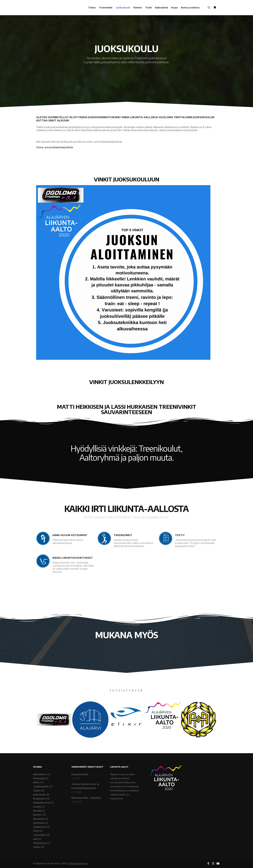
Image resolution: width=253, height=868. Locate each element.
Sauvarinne (39, 819)
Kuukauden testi (42, 803)
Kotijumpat (39, 799)
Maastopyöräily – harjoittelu (86, 798)
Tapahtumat (39, 827)
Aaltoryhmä (39, 774)
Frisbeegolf (39, 778)
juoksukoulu (39, 795)
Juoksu (37, 791)
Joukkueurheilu (41, 787)
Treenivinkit (39, 835)
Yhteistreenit (40, 843)
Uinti (35, 839)
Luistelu (37, 807)
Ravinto (37, 815)
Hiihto (36, 782)
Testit (36, 831)
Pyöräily (37, 811)
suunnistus (39, 823)
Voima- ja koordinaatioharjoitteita (55, 147)
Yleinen (37, 847)
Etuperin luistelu (80, 774)
